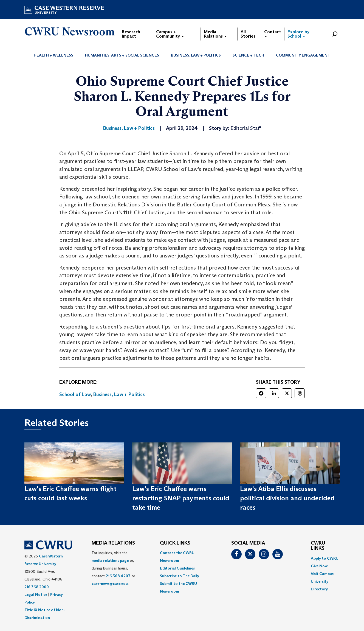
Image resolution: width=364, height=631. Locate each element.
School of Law (75, 394)
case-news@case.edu (110, 584)
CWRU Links (318, 546)
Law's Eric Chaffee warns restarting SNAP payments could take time (181, 498)
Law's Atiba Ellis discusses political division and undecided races (287, 498)
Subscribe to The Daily (180, 576)
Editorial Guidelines (177, 568)
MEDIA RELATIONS (113, 543)
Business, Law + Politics (196, 55)
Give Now (319, 566)
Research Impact (131, 34)
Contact (273, 33)
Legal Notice (36, 594)
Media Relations (215, 34)
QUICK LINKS (175, 543)
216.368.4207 (118, 576)
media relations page (110, 560)
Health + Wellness (53, 55)
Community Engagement (303, 55)
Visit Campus (322, 574)
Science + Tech (248, 55)
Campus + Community (170, 34)
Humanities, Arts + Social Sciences (122, 55)
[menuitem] (54, 55)
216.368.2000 (37, 587)
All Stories (248, 34)
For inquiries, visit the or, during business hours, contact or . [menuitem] (113, 568)
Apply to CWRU (325, 558)
